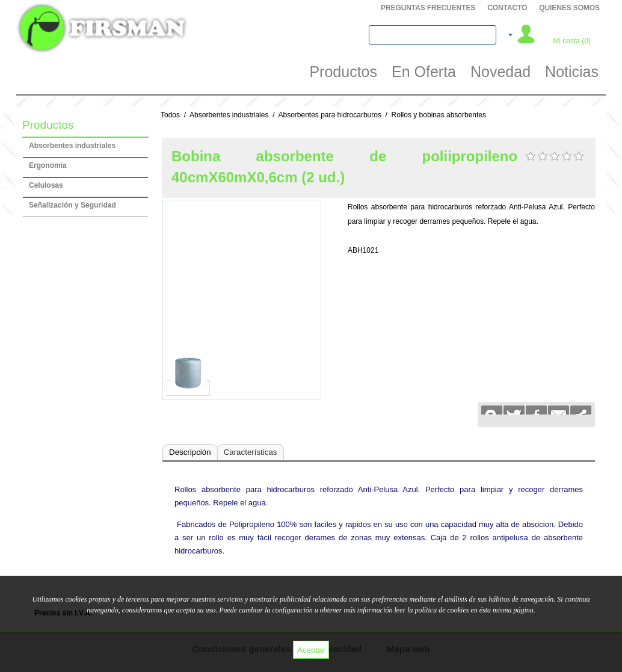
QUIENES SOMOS (569, 8)
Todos (170, 115)
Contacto (507, 8)
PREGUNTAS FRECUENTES (428, 8)
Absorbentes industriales (229, 115)
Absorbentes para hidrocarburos (329, 115)
